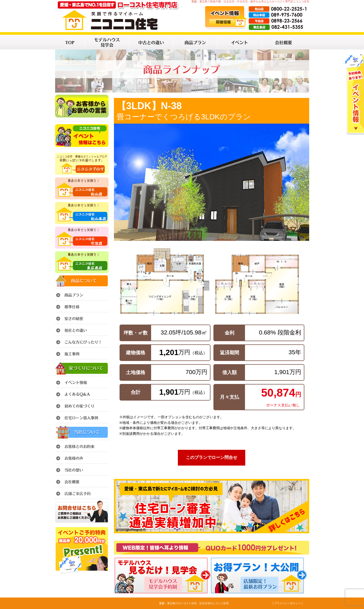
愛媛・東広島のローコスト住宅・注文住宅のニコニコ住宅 (194, 603)
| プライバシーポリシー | (288, 603)
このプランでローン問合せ (212, 457)
